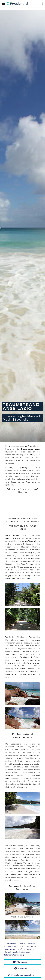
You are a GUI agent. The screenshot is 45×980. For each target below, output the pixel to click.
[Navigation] (3, 3)
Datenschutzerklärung (14, 955)
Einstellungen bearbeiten (23, 975)
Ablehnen (23, 969)
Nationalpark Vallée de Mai (17, 538)
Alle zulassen (23, 962)
